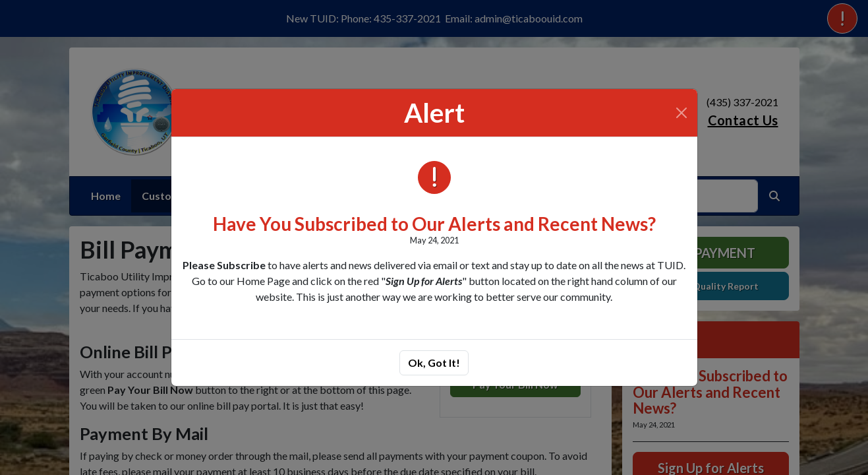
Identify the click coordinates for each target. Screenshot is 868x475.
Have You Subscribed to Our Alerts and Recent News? (434, 224)
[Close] (681, 113)
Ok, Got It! (434, 363)
